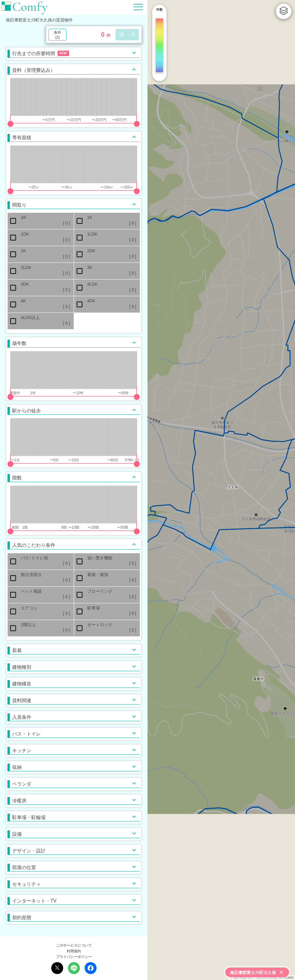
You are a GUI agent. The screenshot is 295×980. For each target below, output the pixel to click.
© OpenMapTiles (241, 977)
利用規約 (74, 951)
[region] (221, 490)
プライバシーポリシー (74, 957)
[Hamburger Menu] (138, 7)
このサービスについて (74, 945)
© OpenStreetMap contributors (273, 977)
